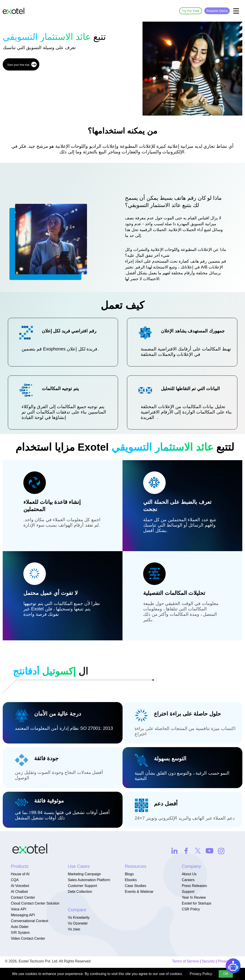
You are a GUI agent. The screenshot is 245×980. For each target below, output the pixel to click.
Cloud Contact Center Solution (35, 903)
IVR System (20, 933)
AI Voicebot (20, 886)
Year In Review (194, 897)
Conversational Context (29, 921)
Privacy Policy (201, 974)
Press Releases (194, 886)
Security (208, 961)
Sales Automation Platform (89, 880)
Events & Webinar (139, 892)
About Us (189, 874)
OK (226, 974)
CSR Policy (191, 909)
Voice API (19, 909)
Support (188, 892)
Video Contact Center (28, 938)
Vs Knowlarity (79, 917)
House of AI (20, 874)
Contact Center (23, 897)
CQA (15, 880)
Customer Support (82, 886)
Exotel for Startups (197, 903)
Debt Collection (80, 892)
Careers (188, 880)
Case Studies (135, 886)
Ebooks (131, 880)
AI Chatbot (19, 892)
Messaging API (23, 915)
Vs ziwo (74, 929)
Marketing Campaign (85, 874)
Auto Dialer (20, 927)
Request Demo (217, 11)
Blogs (129, 874)
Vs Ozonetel (78, 923)
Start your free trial (22, 64)
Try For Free (190, 11)
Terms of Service (185, 961)
